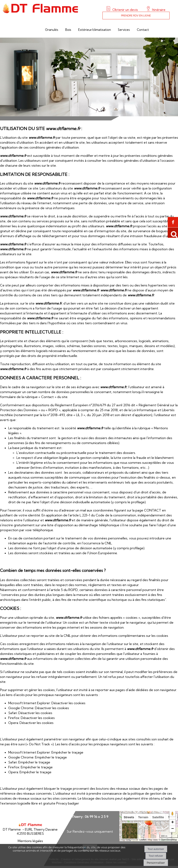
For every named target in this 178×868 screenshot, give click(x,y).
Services (124, 30)
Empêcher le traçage (67, 752)
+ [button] (173, 823)
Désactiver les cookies (68, 703)
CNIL (108, 543)
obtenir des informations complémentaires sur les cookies (124, 636)
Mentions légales (30, 841)
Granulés (52, 30)
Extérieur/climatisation (95, 30)
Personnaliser (156, 863)
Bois (68, 30)
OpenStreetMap (169, 840)
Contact (143, 30)
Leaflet (143, 840)
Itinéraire (158, 10)
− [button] (173, 829)
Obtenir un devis (125, 10)
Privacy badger (68, 803)
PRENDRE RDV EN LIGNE (136, 16)
